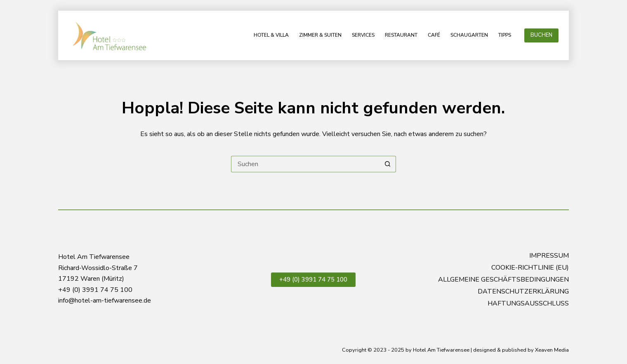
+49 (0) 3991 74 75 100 (313, 279)
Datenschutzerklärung (523, 292)
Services (363, 35)
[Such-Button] (388, 164)
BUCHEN (541, 35)
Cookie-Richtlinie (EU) (530, 268)
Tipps (505, 35)
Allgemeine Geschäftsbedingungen (503, 280)
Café (434, 35)
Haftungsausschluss (528, 304)
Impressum (549, 256)
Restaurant (401, 35)
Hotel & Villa (271, 35)
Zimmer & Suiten (320, 35)
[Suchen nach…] (305, 164)
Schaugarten (469, 35)
